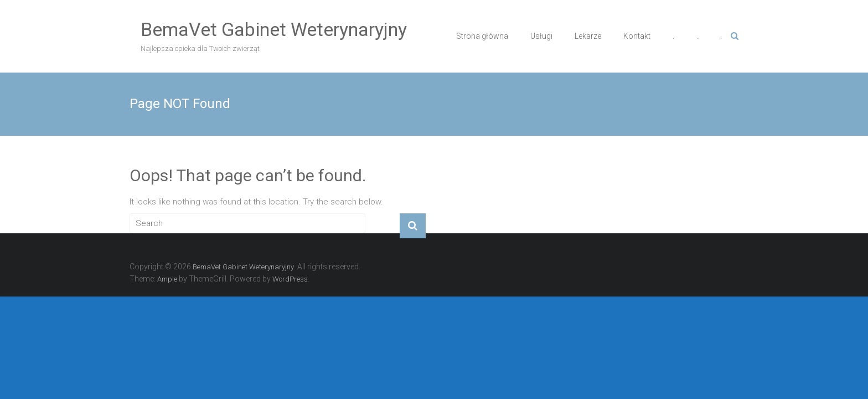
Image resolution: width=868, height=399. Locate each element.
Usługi (541, 36)
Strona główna (482, 36)
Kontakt (637, 36)
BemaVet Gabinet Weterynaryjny (274, 29)
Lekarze (588, 36)
